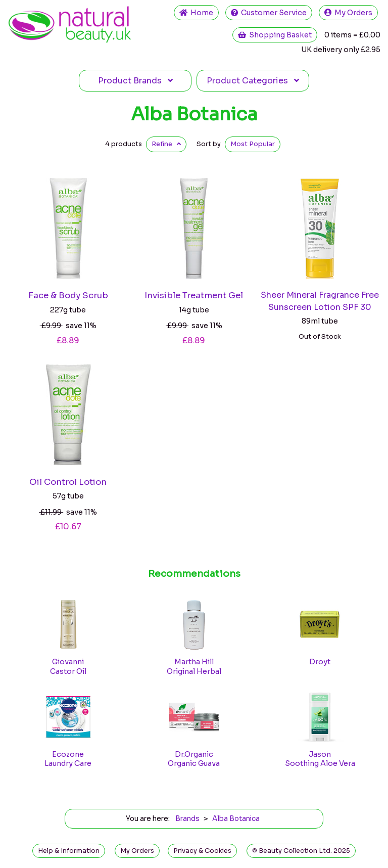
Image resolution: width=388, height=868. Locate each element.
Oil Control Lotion (68, 482)
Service (269, 13)
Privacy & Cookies (202, 851)
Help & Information (69, 851)
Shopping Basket (275, 35)
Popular (253, 144)
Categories (253, 81)
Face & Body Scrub (68, 295)
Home (196, 13)
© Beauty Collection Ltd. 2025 (301, 851)
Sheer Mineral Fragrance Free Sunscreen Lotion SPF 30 (320, 301)
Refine (166, 144)
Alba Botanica (194, 114)
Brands (135, 81)
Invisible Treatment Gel (194, 295)
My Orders (348, 13)
